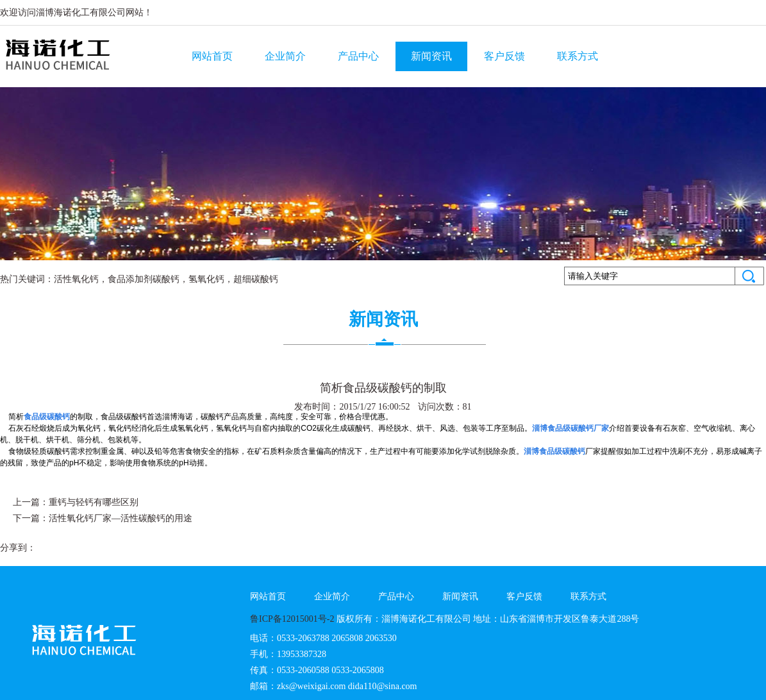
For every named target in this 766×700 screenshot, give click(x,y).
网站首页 (212, 56)
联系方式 (578, 56)
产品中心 (358, 56)
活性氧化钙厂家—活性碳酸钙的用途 (121, 518)
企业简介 (285, 56)
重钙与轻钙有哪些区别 (94, 502)
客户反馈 (504, 56)
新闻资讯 (431, 56)
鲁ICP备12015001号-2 (292, 619)
